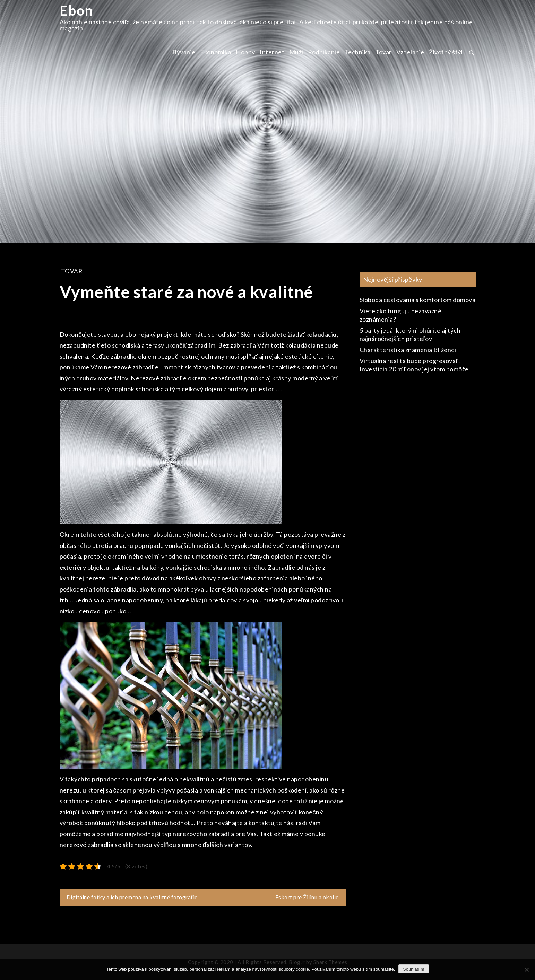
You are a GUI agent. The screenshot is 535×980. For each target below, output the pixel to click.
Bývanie (184, 52)
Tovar (383, 52)
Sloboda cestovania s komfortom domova (418, 300)
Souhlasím (413, 969)
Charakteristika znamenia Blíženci (408, 350)
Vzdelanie (410, 52)
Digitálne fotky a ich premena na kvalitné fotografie (132, 897)
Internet (272, 52)
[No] (526, 970)
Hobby (245, 52)
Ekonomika (216, 52)
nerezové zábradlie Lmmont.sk (148, 367)
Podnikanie (324, 52)
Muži (296, 52)
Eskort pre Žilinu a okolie (307, 897)
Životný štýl (446, 52)
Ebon (76, 10)
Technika (358, 52)
